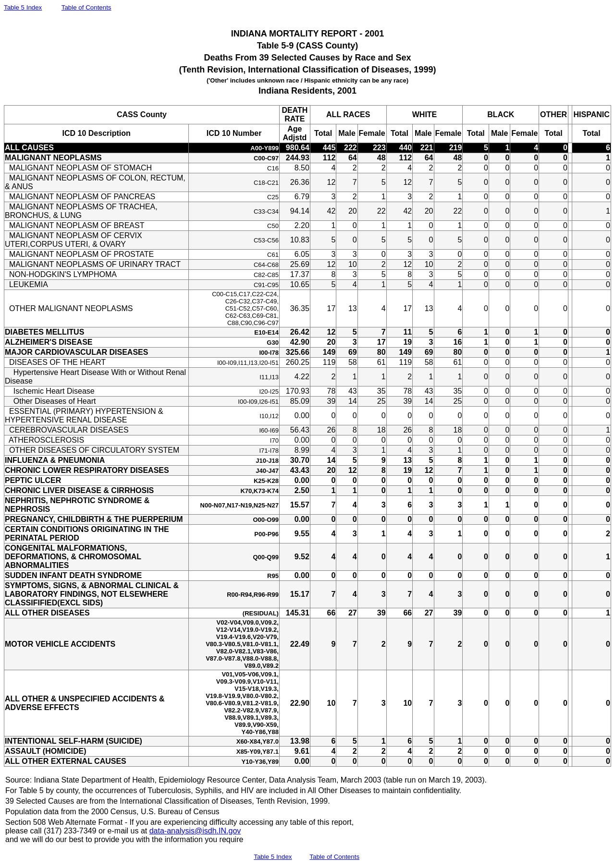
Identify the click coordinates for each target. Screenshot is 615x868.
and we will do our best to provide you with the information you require (124, 839)
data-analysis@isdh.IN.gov (195, 831)
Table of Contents (86, 7)
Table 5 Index (23, 7)
